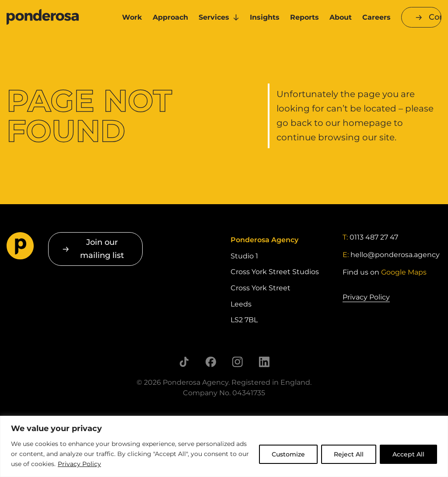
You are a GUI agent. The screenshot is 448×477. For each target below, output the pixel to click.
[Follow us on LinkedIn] (264, 362)
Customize (288, 454)
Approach (170, 17)
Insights (265, 17)
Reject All (349, 454)
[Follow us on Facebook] (211, 362)
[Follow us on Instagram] (237, 362)
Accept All (408, 454)
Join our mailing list (102, 249)
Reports (304, 17)
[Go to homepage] (56, 17)
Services (214, 17)
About (341, 17)
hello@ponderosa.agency (395, 255)
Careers (376, 17)
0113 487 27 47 (374, 237)
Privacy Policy (79, 464)
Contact (435, 17)
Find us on (385, 272)
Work (132, 17)
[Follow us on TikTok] (184, 362)
